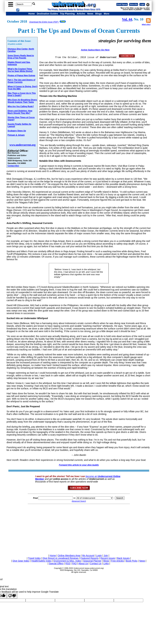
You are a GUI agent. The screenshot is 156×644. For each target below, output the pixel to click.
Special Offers (56, 563)
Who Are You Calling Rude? (21, 106)
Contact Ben (13, 166)
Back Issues (123, 558)
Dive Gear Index (21, 561)
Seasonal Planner (92, 561)
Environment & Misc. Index (67, 561)
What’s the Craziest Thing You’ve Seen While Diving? (20, 70)
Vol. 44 (127, 19)
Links (106, 563)
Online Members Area (69, 555)
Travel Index (34, 558)
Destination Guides (47, 14)
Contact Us (96, 563)
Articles (81, 14)
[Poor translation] (12, 596)
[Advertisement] (79, 529)
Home (31, 14)
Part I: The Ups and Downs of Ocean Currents (21, 81)
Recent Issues (108, 558)
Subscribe (134, 4)
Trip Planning (67, 14)
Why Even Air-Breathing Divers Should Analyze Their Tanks (22, 101)
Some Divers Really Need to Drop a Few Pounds (21, 57)
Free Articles (117, 561)
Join (106, 555)
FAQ (74, 563)
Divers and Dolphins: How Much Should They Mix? (20, 112)
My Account (88, 555)
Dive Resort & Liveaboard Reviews (60, 558)
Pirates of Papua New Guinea (21, 76)
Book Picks (132, 561)
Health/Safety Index (41, 561)
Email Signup (122, 4)
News (90, 14)
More (106, 14)
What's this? (146, 24)
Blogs (99, 14)
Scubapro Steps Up (17, 131)
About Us (83, 563)
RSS (68, 563)
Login (142, 4)
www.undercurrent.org (23, 145)
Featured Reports (89, 558)
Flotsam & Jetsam (16, 135)
